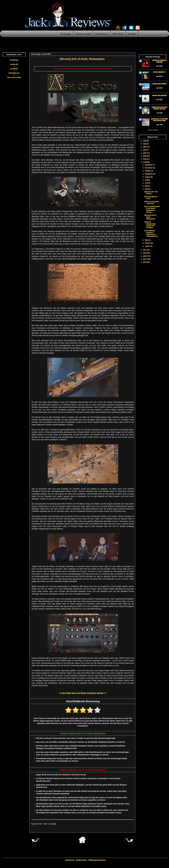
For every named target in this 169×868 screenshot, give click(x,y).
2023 (145, 147)
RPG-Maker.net (14, 73)
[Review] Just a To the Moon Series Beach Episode (159, 120)
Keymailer (14, 69)
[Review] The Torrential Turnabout (159, 61)
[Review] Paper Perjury (159, 84)
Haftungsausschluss (97, 860)
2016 (145, 253)
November (149, 168)
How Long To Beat (14, 77)
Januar (148, 246)
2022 (145, 150)
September (149, 174)
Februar (148, 243)
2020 (145, 156)
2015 (145, 256)
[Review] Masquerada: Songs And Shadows (150, 225)
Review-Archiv (83, 34)
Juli (146, 180)
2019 (145, 159)
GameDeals (14, 60)
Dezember (149, 165)
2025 (145, 141)
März (147, 240)
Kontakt (132, 34)
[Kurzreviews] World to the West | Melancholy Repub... (152, 209)
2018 (145, 162)
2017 (145, 250)
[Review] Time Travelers (159, 95)
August (148, 177)
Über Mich (118, 34)
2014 (145, 259)
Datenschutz (81, 860)
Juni (147, 183)
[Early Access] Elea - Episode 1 (152, 202)
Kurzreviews (102, 34)
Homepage (66, 34)
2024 (145, 144)
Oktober (148, 171)
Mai (146, 186)
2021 (145, 153)
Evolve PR (14, 64)
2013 (145, 262)
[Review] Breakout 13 (159, 72)
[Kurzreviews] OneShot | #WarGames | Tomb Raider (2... (152, 233)
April (147, 189)
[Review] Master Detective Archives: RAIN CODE (159, 108)
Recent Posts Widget (153, 130)
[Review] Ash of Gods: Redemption (150, 217)
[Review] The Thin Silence (151, 193)
